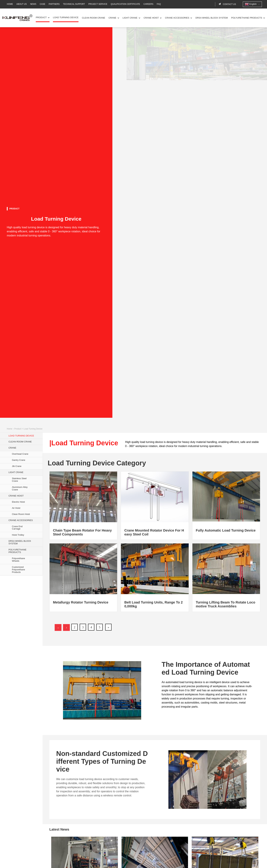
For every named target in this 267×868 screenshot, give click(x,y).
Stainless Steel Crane (19, 480)
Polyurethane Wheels (18, 560)
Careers (148, 4)
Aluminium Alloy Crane (20, 488)
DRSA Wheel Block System (212, 18)
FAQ (159, 4)
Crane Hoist (151, 18)
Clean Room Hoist (21, 514)
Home (10, 4)
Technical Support (74, 4)
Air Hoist (16, 508)
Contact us (229, 4)
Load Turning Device (66, 17)
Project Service (98, 4)
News (33, 4)
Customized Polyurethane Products (18, 570)
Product (41, 17)
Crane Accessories (177, 18)
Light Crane (130, 18)
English (251, 4)
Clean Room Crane (94, 18)
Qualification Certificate (125, 4)
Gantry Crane (19, 460)
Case (42, 4)
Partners (54, 4)
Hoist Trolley (18, 535)
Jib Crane (17, 466)
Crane (113, 18)
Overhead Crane (20, 454)
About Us (22, 4)
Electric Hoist (18, 502)
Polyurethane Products (247, 18)
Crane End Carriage (17, 528)
